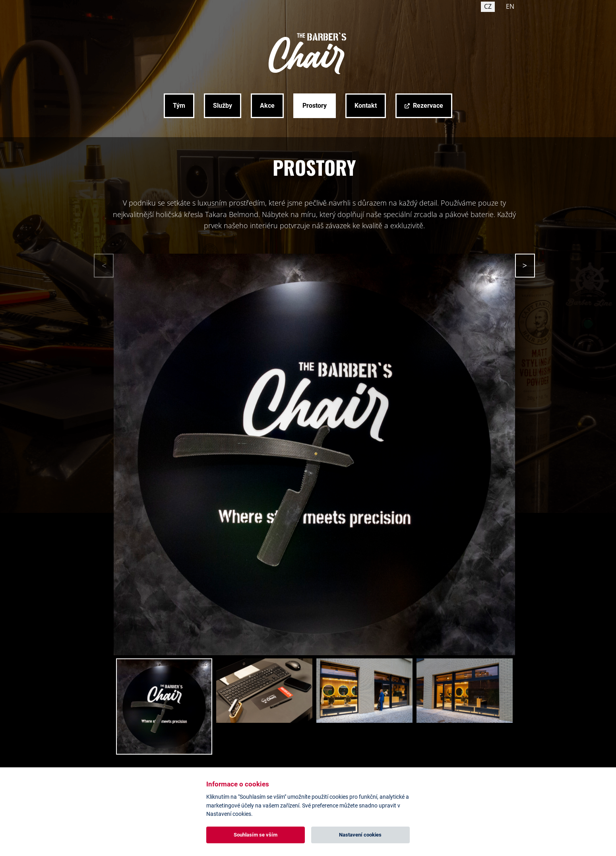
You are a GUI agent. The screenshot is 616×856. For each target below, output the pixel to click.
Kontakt (366, 106)
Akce (267, 106)
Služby (223, 106)
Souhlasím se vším (256, 835)
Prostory (315, 106)
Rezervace (428, 106)
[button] (525, 266)
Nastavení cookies (360, 835)
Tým (179, 106)
